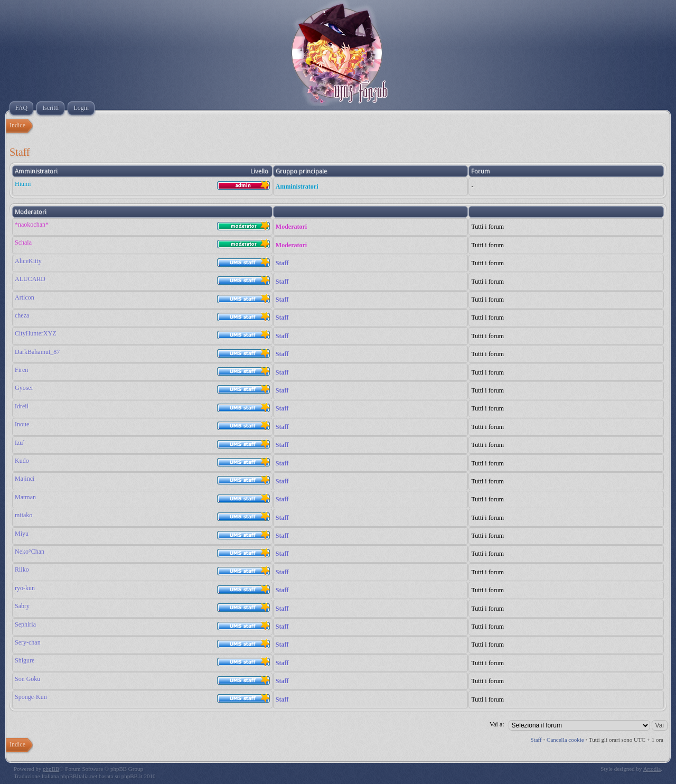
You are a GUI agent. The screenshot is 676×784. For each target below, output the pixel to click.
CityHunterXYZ (36, 333)
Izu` (20, 443)
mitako (24, 515)
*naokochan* (32, 225)
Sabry (22, 606)
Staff (282, 263)
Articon (25, 297)
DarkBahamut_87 (37, 352)
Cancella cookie (565, 740)
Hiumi (23, 184)
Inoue (22, 424)
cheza (22, 315)
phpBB (51, 769)
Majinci (25, 479)
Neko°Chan (30, 552)
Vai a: (497, 724)
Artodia (652, 769)
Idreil (22, 406)
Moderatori (291, 227)
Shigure (25, 660)
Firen (21, 370)
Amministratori (297, 186)
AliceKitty (28, 261)
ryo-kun (25, 588)
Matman (25, 497)
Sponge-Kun (31, 697)
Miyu (22, 534)
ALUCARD (30, 279)
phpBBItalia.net (79, 776)
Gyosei (24, 388)
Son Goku (27, 679)
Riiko (22, 570)
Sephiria (25, 624)
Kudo (22, 461)
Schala (23, 242)
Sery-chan (28, 642)
